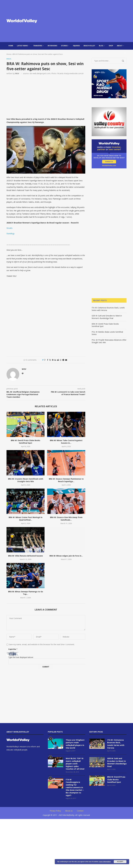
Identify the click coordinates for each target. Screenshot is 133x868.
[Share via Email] (66, 360)
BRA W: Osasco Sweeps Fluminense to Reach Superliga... (66, 480)
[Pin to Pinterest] (53, 360)
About (120, 46)
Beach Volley (89, 46)
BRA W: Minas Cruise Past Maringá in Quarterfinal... (26, 519)
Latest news (22, 46)
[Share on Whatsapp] (61, 360)
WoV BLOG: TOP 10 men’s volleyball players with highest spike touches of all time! (75, 763)
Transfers (38, 46)
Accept (120, 862)
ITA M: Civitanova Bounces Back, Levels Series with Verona (116, 744)
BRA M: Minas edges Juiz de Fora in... (66, 556)
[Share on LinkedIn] (55, 360)
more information (105, 862)
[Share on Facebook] (48, 360)
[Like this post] (45, 360)
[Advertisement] (87, 21)
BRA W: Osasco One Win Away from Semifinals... (66, 519)
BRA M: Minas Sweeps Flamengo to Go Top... (26, 593)
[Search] (125, 53)
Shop (111, 46)
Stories (64, 46)
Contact (80, 809)
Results (10, 228)
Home (11, 46)
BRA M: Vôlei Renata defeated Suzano (26, 556)
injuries (76, 46)
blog (101, 46)
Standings (11, 234)
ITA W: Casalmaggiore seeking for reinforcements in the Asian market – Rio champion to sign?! (75, 786)
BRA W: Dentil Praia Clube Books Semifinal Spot (26, 442)
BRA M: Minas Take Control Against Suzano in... (66, 442)
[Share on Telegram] (63, 360)
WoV (17, 74)
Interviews (52, 46)
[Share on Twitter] (50, 360)
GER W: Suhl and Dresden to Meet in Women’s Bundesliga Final (107, 317)
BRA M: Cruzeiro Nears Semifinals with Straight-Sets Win (26, 480)
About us (69, 809)
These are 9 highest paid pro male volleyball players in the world (75, 744)
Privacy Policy (55, 809)
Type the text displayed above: (21, 657)
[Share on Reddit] (58, 360)
